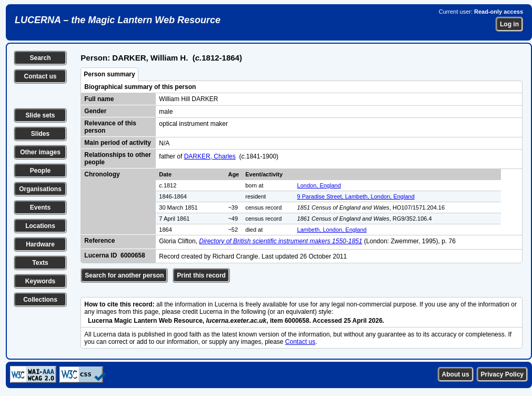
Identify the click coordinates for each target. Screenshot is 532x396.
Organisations (40, 189)
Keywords (40, 281)
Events (40, 207)
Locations (40, 226)
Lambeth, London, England (332, 230)
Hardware (40, 244)
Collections (40, 300)
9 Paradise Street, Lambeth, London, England (356, 196)
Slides (40, 134)
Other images (40, 152)
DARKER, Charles (210, 156)
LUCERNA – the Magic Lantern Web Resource (118, 20)
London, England (319, 185)
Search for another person (124, 275)
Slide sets (40, 115)
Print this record (201, 275)
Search (40, 58)
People (40, 171)
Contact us (40, 76)
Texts (40, 263)
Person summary (109, 74)
